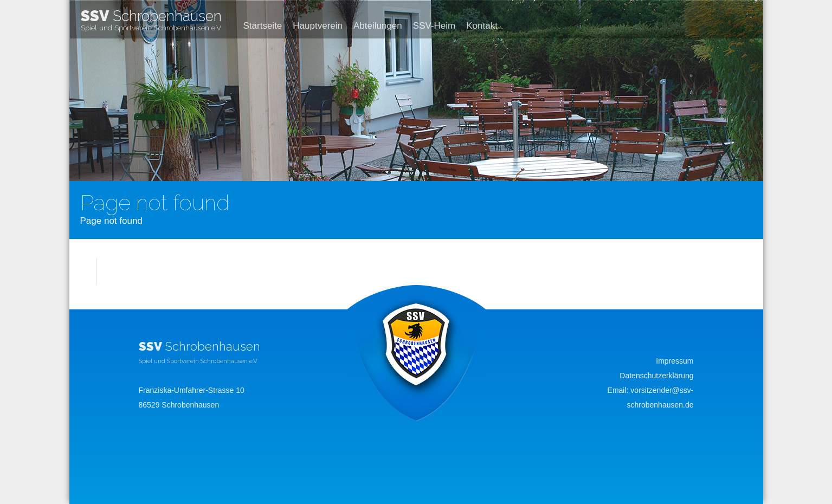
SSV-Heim (434, 26)
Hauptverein (318, 26)
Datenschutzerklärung (656, 376)
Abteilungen (378, 26)
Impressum (675, 361)
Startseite (263, 26)
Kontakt (482, 26)
